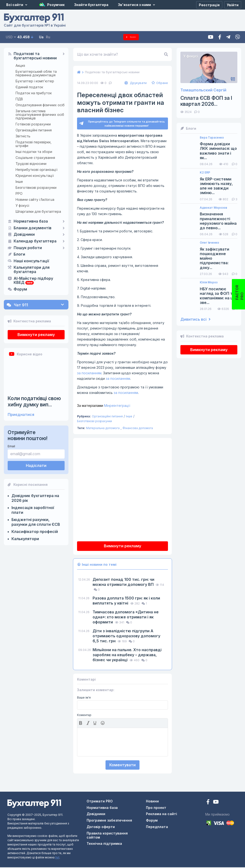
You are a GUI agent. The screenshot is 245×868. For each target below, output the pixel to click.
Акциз (20, 65)
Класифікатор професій (35, 532)
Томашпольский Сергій (203, 90)
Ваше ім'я (84, 698)
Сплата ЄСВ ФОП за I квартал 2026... (206, 101)
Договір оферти (101, 827)
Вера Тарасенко (212, 138)
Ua (41, 37)
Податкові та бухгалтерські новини (35, 56)
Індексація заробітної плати (33, 510)
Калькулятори (25, 539)
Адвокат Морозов (213, 208)
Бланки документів (33, 228)
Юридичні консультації (35, 176)
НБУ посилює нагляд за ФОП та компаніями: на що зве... (218, 296)
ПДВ (19, 99)
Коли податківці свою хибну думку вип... (34, 401)
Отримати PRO (100, 802)
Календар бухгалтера (35, 241)
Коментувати (122, 766)
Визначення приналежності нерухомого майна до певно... (218, 221)
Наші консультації (31, 261)
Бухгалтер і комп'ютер (35, 81)
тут (57, 858)
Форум (20, 289)
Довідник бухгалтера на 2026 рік (35, 498)
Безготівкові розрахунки (36, 188)
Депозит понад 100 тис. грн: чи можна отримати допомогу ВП (124, 583)
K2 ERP (205, 173)
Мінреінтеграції (104, 406)
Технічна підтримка (104, 844)
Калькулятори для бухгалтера (32, 270)
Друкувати (135, 83)
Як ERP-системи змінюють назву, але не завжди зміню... (216, 186)
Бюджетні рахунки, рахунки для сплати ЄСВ (36, 522)
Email (11, 446)
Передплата (131, 37)
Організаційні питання (34, 130)
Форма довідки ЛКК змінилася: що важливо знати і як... (218, 151)
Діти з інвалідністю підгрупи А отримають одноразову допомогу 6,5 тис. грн (126, 637)
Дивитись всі (195, 319)
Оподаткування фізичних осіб (40, 105)
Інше (19, 182)
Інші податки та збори (34, 152)
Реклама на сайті (161, 815)
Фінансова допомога (138, 429)
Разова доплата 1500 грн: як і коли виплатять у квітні (126, 601)
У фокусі (22, 205)
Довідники (24, 235)
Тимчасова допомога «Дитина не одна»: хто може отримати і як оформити (126, 618)
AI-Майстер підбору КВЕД (33, 281)
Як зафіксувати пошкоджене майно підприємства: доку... (214, 258)
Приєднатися (21, 415)
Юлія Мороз (209, 282)
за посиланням (89, 374)
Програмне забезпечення (109, 821)
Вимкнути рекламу (36, 335)
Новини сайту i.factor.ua (35, 199)
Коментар (84, 716)
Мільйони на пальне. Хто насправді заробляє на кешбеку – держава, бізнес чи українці (127, 655)
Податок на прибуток (34, 93)
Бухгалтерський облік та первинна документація (36, 73)
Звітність (23, 136)
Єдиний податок (29, 87)
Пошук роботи (28, 248)
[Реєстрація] (209, 5)
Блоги (19, 254)
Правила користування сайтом (107, 836)
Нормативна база (31, 221)
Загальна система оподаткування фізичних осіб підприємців (40, 115)
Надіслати (36, 465)
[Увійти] (233, 5)
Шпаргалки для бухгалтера (38, 211)
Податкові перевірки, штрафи (33, 144)
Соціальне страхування (35, 158)
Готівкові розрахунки (33, 124)
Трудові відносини (31, 164)
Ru (48, 37)
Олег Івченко (209, 243)
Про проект (156, 808)
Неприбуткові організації (36, 170)
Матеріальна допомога (103, 429)
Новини (152, 802)
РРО (19, 193)
